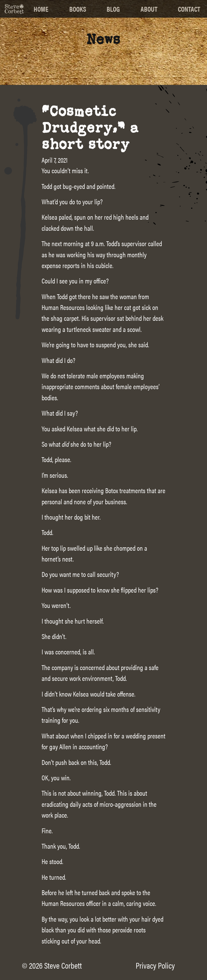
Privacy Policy (155, 965)
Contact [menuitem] (189, 9)
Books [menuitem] (78, 9)
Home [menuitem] (41, 9)
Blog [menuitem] (113, 9)
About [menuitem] (149, 9)
